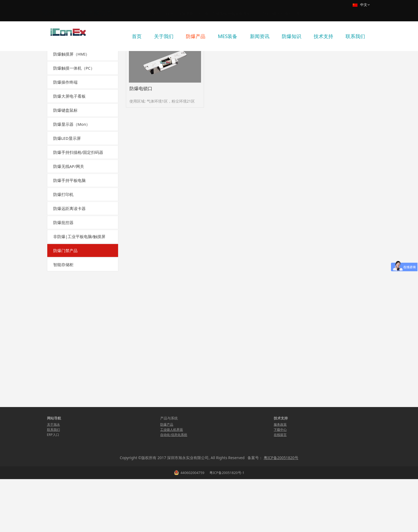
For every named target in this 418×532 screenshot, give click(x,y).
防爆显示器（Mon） (72, 175)
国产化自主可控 (67, 91)
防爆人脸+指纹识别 (75, 390)
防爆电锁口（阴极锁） (78, 333)
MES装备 (228, 36)
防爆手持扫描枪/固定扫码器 (78, 203)
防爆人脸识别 (71, 381)
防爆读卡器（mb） (75, 352)
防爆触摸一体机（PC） (74, 119)
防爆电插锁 (69, 343)
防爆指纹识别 (71, 371)
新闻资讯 (260, 36)
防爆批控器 (63, 273)
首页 (137, 36)
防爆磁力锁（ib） (74, 323)
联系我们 (355, 36)
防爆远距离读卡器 (69, 259)
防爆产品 (196, 36)
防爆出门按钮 (71, 400)
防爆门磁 (67, 409)
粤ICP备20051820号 (281, 511)
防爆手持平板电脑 (69, 231)
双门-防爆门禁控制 (75, 428)
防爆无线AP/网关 (69, 217)
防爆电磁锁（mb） (75, 314)
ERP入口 (53, 488)
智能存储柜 (63, 442)
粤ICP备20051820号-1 (226, 526)
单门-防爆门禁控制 (75, 419)
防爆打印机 (63, 245)
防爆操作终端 (65, 133)
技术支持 (323, 36)
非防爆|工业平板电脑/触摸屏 (79, 287)
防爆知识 (292, 36)
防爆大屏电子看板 (69, 147)
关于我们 (164, 36)
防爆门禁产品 (65, 301)
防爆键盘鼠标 (65, 161)
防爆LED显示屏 (67, 189)
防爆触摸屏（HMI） (71, 105)
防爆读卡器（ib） (74, 362)
